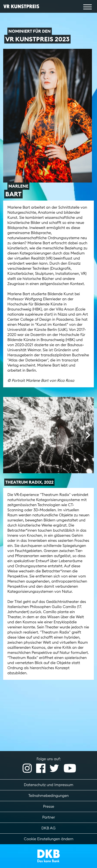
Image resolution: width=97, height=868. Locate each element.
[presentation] (9, 435)
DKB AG (48, 828)
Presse (49, 806)
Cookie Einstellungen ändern (49, 839)
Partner (49, 817)
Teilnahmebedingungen (48, 796)
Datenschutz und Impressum (49, 785)
